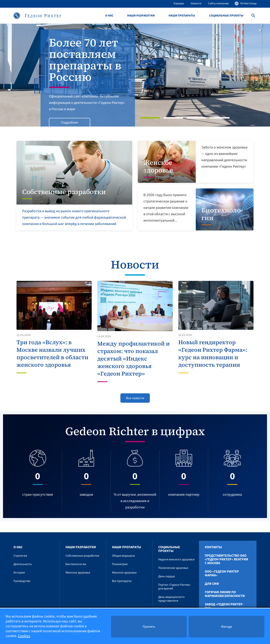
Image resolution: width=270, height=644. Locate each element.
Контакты (213, 547)
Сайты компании (218, 3)
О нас (109, 16)
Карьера (179, 3)
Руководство (22, 581)
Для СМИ (212, 584)
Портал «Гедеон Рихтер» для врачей (174, 587)
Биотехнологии (76, 564)
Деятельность (23, 564)
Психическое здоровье (173, 568)
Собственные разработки (82, 556)
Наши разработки (141, 16)
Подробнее (70, 123)
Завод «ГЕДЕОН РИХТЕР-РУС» (224, 606)
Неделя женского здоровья (176, 559)
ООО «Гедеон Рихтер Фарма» (222, 574)
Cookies (24, 636)
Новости (196, 3)
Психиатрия (120, 564)
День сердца (166, 576)
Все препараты (122, 581)
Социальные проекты (226, 16)
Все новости (135, 398)
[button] (20, 75)
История (19, 573)
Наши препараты (182, 16)
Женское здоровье (78, 573)
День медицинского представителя (171, 599)
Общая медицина (123, 556)
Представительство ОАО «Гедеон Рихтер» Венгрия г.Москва (226, 559)
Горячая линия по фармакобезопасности (225, 594)
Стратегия (20, 556)
